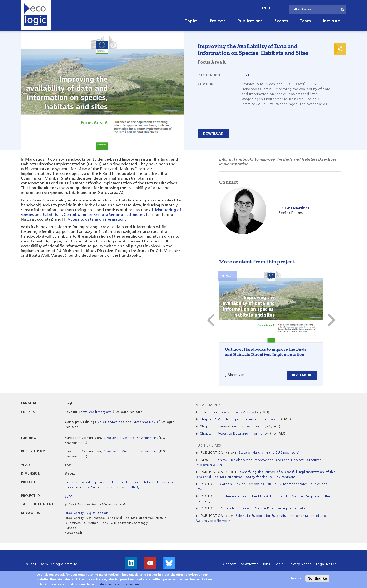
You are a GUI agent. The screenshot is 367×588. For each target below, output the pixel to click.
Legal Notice (326, 564)
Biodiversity (74, 513)
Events (281, 21)
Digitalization (97, 513)
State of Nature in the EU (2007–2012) (269, 453)
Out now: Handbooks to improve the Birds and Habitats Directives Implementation (266, 352)
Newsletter (249, 564)
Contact (229, 564)
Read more (302, 375)
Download (213, 134)
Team (305, 21)
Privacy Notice (300, 564)
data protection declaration (119, 584)
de (271, 8)
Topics (191, 21)
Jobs (266, 564)
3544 (69, 496)
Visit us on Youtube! (150, 563)
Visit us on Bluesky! (169, 563)
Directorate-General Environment (131, 438)
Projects (218, 21)
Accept (296, 578)
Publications (250, 21)
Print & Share (340, 49)
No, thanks (317, 578)
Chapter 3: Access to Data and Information (234, 434)
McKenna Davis (145, 422)
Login (279, 564)
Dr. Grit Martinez (111, 422)
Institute (331, 21)
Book (246, 75)
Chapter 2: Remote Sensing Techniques (232, 427)
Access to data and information (96, 220)
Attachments (208, 405)
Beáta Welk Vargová (95, 412)
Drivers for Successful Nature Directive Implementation (264, 508)
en (264, 8)
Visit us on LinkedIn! (131, 563)
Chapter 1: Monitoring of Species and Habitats (237, 419)
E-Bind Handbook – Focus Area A (227, 412)
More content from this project (257, 262)
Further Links (208, 446)
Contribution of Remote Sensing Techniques (104, 215)
